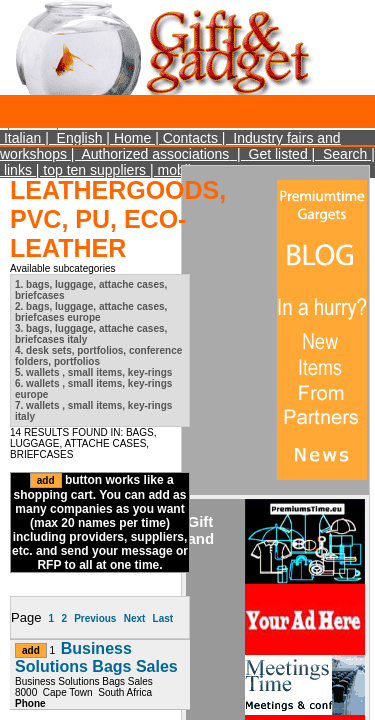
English (80, 138)
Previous (95, 618)
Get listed (278, 154)
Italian (22, 138)
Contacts (190, 138)
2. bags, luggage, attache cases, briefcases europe (91, 312)
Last (163, 618)
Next (135, 618)
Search (345, 154)
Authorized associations (155, 154)
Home (132, 138)
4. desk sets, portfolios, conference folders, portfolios (98, 356)
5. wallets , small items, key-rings (93, 372)
